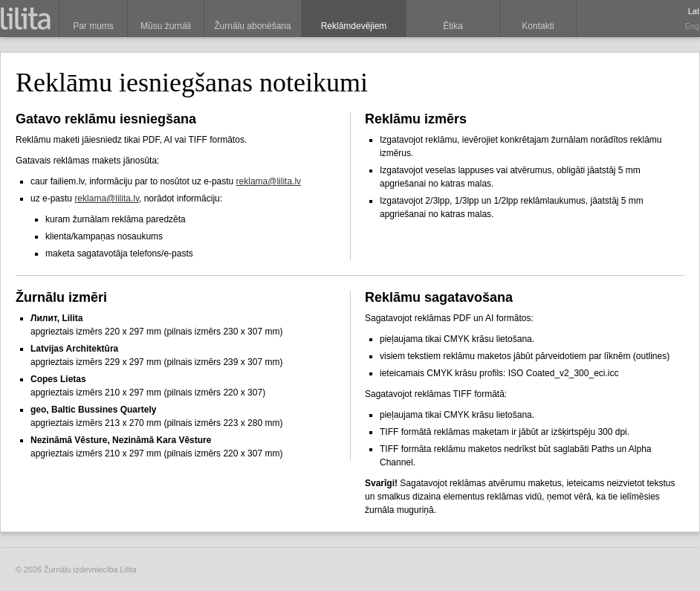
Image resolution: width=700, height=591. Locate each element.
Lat (694, 11)
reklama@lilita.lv (269, 181)
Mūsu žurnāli (166, 26)
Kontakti (538, 26)
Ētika (453, 26)
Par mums (93, 26)
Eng (692, 26)
